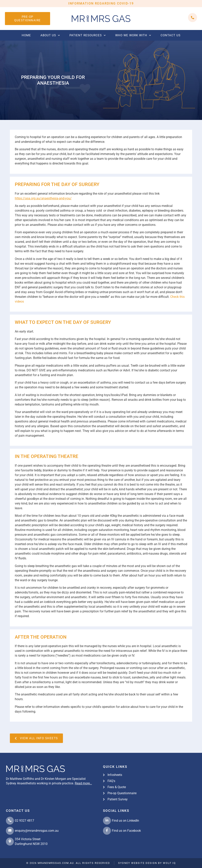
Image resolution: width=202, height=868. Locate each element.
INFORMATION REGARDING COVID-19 (101, 3)
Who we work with (133, 35)
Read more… (83, 783)
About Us (50, 35)
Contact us (171, 35)
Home (26, 35)
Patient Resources (88, 35)
